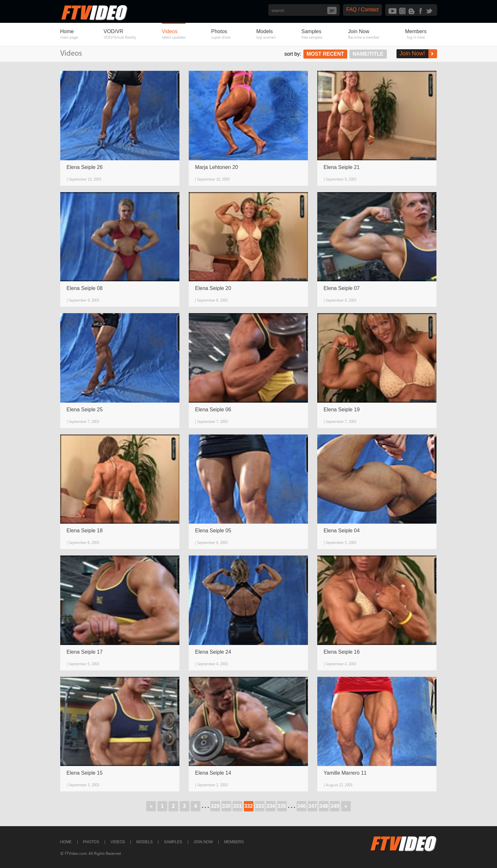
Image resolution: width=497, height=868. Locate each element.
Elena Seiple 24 (213, 652)
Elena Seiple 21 (342, 167)
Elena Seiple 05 (213, 531)
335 (282, 806)
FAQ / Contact (362, 9)
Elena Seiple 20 (213, 288)
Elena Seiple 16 (342, 652)
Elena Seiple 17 (85, 652)
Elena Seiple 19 (342, 410)
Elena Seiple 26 (85, 167)
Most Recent (325, 54)
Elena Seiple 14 (213, 773)
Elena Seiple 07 (342, 288)
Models (144, 842)
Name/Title (368, 54)
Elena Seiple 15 (85, 773)
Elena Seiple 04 (342, 531)
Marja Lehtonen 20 (217, 167)
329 (215, 806)
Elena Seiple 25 (85, 410)
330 (226, 806)
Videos (118, 842)
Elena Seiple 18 (85, 531)
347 (313, 806)
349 (335, 806)
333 (260, 806)
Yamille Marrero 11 (345, 773)
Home (66, 842)
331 (238, 806)
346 (302, 806)
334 (271, 806)
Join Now (203, 842)
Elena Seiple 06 (213, 410)
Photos (91, 842)
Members (234, 842)
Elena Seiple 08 (85, 288)
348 (324, 806)
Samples (173, 842)
